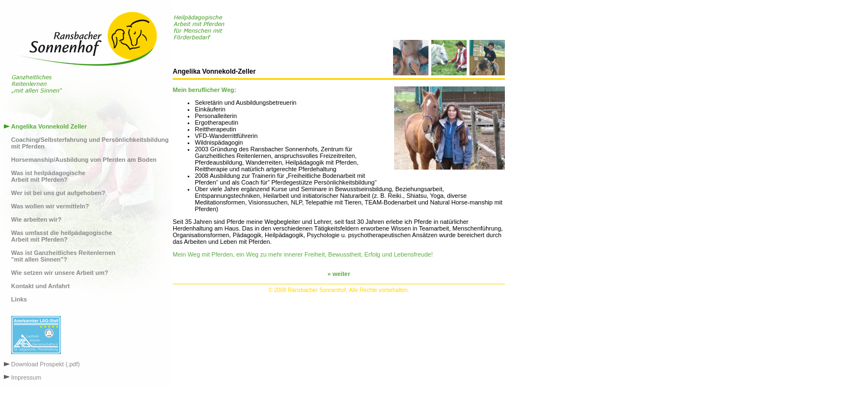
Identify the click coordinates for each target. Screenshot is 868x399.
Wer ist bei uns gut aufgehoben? (58, 193)
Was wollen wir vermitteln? (50, 206)
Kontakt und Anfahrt (40, 286)
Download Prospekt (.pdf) (45, 364)
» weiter (339, 274)
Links (19, 299)
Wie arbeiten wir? (36, 219)
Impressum (26, 377)
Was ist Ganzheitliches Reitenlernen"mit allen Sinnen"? (63, 256)
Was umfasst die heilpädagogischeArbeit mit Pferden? (61, 236)
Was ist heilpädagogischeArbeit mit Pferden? (48, 176)
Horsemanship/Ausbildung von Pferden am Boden (84, 160)
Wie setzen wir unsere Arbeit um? (60, 273)
